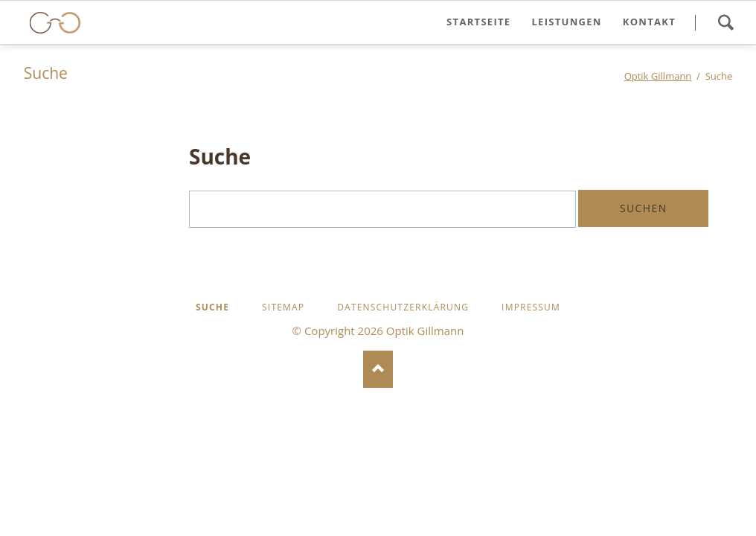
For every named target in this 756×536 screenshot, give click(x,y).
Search (725, 22)
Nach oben (378, 369)
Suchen (644, 208)
